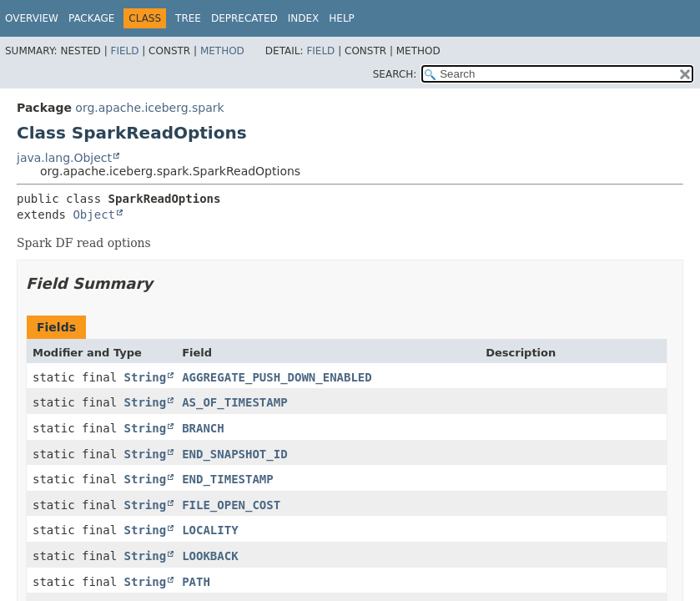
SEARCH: (395, 74)
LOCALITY (210, 530)
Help (342, 18)
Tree (188, 18)
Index (304, 18)
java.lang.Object (64, 158)
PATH (196, 582)
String (146, 377)
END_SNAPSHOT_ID (234, 454)
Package (91, 18)
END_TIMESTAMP (228, 479)
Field (124, 51)
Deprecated (244, 18)
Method (222, 51)
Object (94, 215)
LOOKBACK (210, 556)
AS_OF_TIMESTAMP (234, 402)
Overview (32, 18)
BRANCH (203, 428)
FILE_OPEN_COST (231, 505)
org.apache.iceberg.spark (149, 108)
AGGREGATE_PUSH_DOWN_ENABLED (277, 377)
